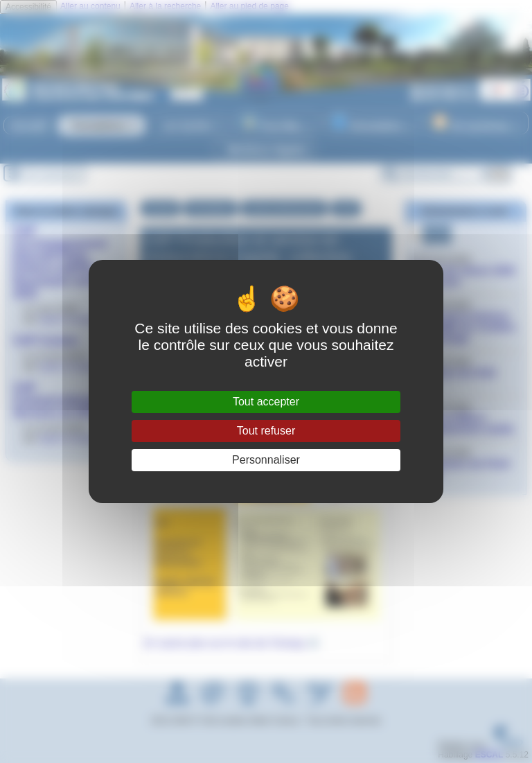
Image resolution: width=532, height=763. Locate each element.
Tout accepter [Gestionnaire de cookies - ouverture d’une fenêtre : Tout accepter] (266, 402)
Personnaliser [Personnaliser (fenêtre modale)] (266, 460)
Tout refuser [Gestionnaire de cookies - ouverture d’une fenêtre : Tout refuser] (266, 431)
